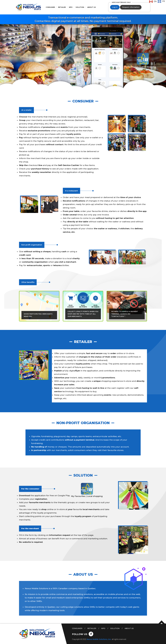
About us (92, 7)
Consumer (50, 7)
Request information (131, 7)
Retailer (62, 7)
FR (164, 1)
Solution (80, 7)
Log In (115, 7)
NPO (71, 7)
